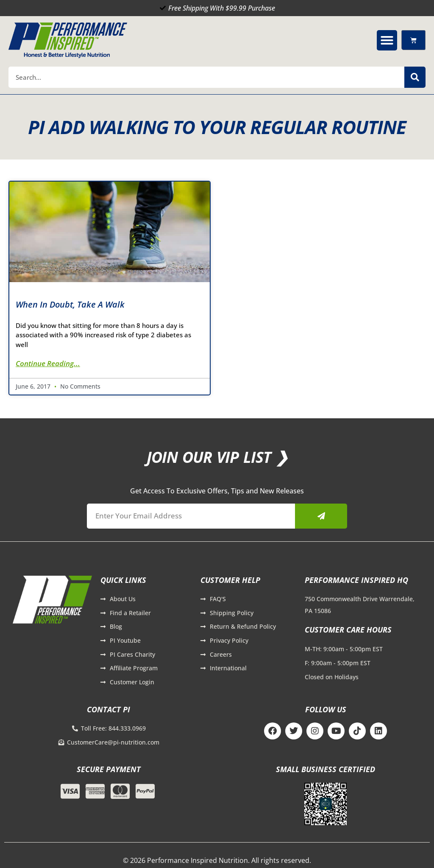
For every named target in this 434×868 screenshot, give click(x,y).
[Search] (415, 77)
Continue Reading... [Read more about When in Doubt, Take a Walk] (48, 363)
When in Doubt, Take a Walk (70, 304)
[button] (387, 40)
